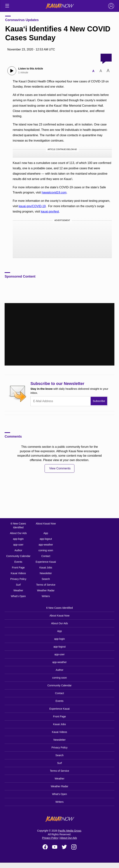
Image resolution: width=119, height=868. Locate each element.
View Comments (60, 468)
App (46, 533)
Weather (18, 590)
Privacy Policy (18, 579)
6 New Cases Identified (18, 525)
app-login (18, 539)
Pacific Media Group (70, 831)
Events (18, 562)
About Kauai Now (46, 524)
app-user (18, 545)
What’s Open (18, 596)
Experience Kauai (46, 562)
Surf (18, 585)
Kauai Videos (18, 573)
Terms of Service (46, 585)
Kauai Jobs (46, 568)
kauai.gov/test (50, 212)
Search (46, 579)
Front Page (18, 568)
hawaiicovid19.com (54, 192)
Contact (46, 556)
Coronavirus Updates (22, 20)
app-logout (46, 539)
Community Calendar (18, 556)
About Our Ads (18, 533)
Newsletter (46, 573)
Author (18, 550)
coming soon (46, 550)
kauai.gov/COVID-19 (32, 206)
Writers (46, 596)
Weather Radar (46, 590)
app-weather (46, 545)
